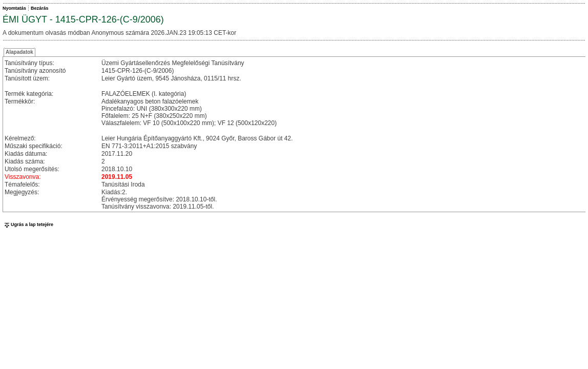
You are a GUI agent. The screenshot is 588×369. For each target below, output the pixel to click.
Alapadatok (19, 52)
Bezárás (40, 8)
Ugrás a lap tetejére (28, 224)
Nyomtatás (14, 8)
